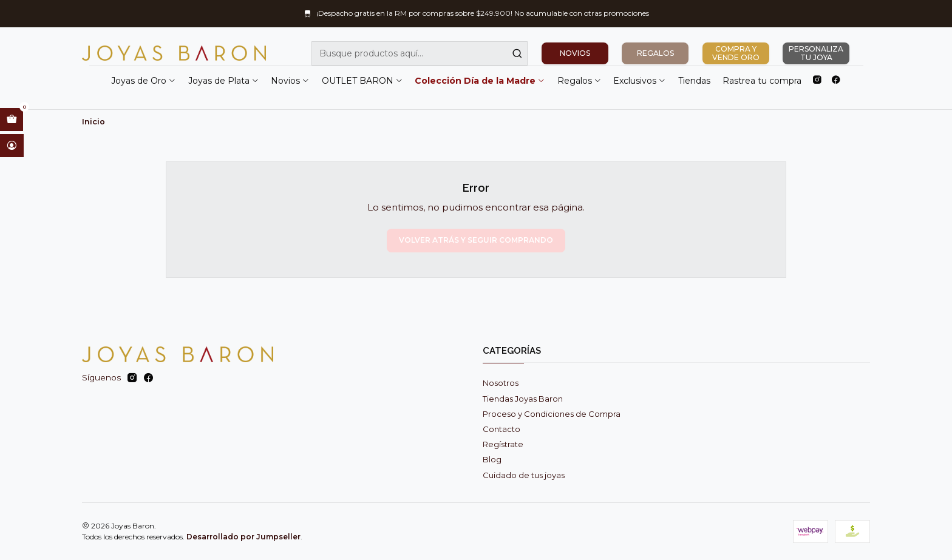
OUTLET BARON (362, 81)
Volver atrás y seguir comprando (476, 240)
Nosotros (501, 383)
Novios (290, 81)
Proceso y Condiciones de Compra (552, 414)
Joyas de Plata (224, 81)
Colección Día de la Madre (480, 81)
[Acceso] (12, 146)
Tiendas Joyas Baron (523, 399)
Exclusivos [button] (640, 81)
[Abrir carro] (12, 120)
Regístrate (503, 444)
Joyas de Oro (144, 81)
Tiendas (694, 81)
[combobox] (420, 53)
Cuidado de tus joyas (524, 475)
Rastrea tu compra (762, 81)
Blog (492, 459)
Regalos (580, 81)
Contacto (501, 429)
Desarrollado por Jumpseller (243, 537)
